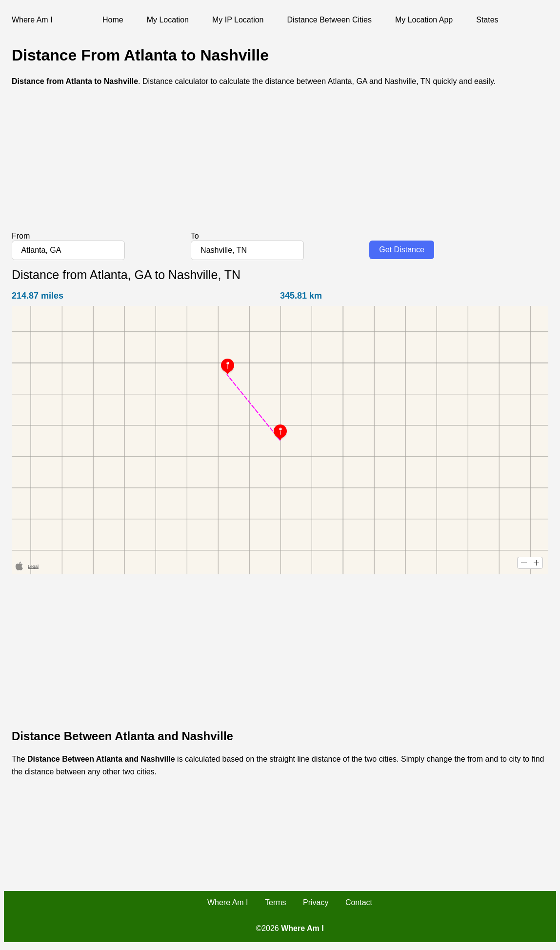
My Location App (424, 20)
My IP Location (238, 20)
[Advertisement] (280, 163)
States (487, 20)
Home (113, 20)
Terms (276, 902)
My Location (168, 20)
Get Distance (401, 250)
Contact (359, 902)
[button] (524, 563)
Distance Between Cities (330, 20)
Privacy (316, 902)
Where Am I (228, 902)
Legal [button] (33, 566)
